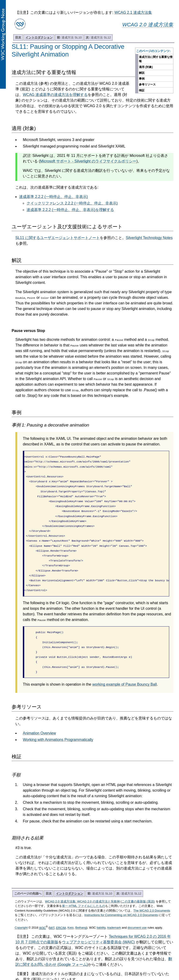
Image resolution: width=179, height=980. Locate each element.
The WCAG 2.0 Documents (152, 893)
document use (137, 911)
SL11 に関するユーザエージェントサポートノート (58, 238)
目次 (18, 37)
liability (101, 911)
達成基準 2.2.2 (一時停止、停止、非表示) (53, 197)
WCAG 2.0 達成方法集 (148, 25)
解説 (142, 73)
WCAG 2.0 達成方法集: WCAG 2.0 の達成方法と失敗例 (82, 884)
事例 (142, 79)
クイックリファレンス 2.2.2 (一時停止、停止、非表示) (72, 203)
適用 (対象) (146, 67)
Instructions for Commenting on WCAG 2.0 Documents (121, 898)
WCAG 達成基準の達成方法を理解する (55, 95)
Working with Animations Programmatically (58, 722)
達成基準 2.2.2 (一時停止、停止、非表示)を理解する (70, 210)
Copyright (21, 911)
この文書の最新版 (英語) (138, 884)
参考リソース (147, 85)
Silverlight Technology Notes (149, 238)
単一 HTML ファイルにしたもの (84, 889)
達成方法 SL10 (69, 37)
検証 (142, 90)
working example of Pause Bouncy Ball (125, 667)
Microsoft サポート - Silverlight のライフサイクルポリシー (88, 161)
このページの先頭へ (28, 876)
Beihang (81, 911)
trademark (114, 911)
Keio (71, 911)
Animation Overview (39, 716)
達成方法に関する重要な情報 (156, 59)
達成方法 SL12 (98, 37)
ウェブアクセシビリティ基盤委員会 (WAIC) (98, 925)
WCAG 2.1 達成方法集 (133, 12)
